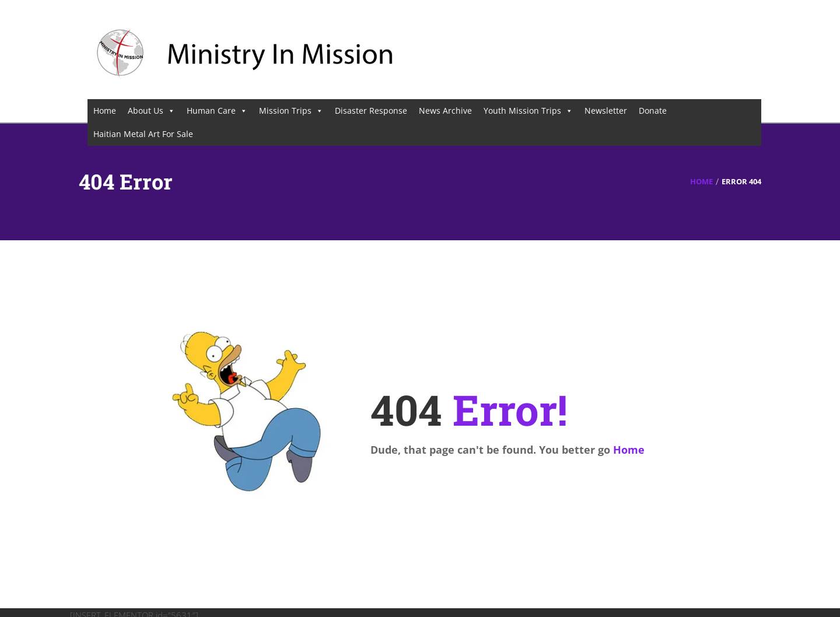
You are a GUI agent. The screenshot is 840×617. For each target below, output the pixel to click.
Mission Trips (291, 111)
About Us (151, 111)
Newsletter (606, 111)
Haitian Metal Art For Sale (143, 134)
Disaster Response (371, 111)
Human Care (217, 111)
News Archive (445, 111)
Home (105, 111)
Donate (653, 111)
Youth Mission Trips (528, 111)
